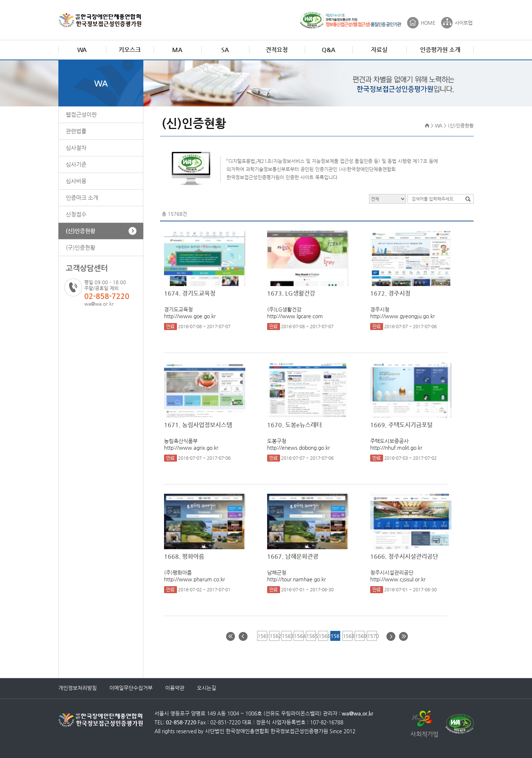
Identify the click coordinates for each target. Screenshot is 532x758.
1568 (347, 636)
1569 (360, 636)
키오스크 (130, 50)
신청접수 (76, 214)
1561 (262, 636)
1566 (323, 636)
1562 (274, 636)
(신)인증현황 (81, 231)
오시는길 (207, 688)
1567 (335, 636)
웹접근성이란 (81, 114)
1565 (311, 636)
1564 (299, 636)
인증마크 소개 (82, 198)
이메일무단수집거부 (131, 688)
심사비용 (76, 181)
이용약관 (175, 688)
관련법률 (76, 131)
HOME (428, 23)
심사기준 (76, 164)
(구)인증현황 (81, 247)
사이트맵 (464, 23)
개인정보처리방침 (78, 688)
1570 (372, 636)
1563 (287, 636)
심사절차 (76, 148)
